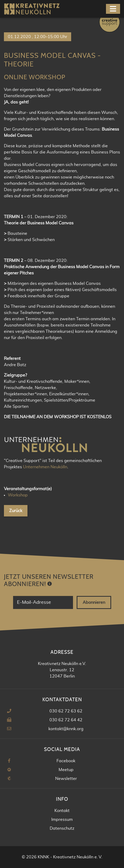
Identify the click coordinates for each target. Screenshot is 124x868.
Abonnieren (94, 602)
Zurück (16, 511)
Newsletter (66, 779)
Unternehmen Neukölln (45, 467)
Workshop (18, 495)
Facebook (66, 761)
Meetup (66, 770)
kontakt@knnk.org (66, 729)
